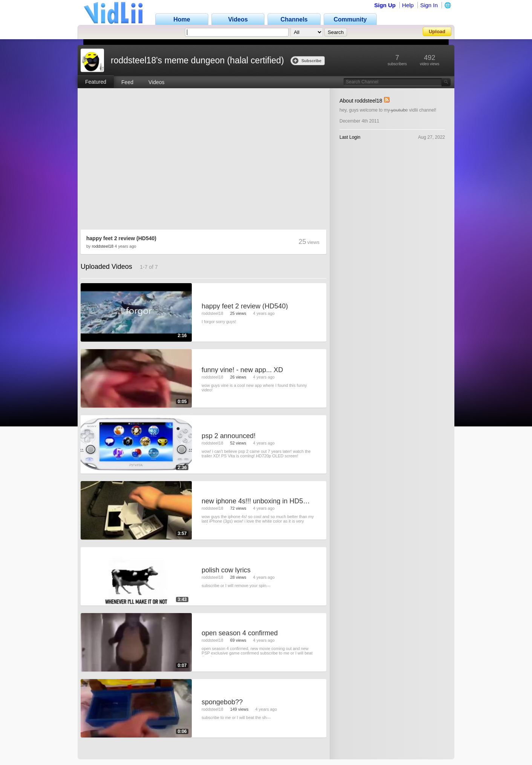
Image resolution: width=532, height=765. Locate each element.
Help (408, 5)
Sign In (429, 5)
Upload (437, 31)
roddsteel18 (103, 246)
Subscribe (307, 61)
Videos (157, 82)
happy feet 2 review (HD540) (121, 238)
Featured (96, 82)
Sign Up (385, 5)
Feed (127, 82)
